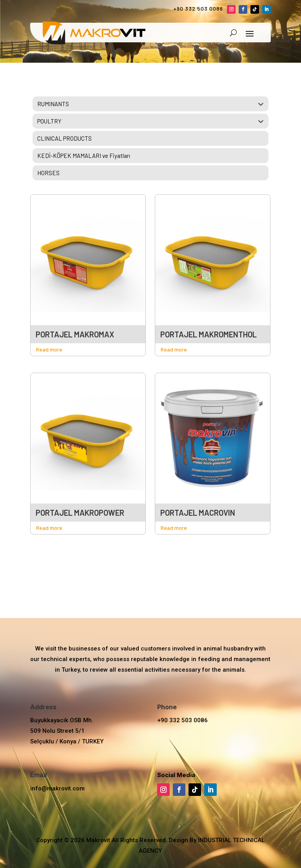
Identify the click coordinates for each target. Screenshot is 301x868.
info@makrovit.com (57, 788)
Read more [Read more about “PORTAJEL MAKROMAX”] (49, 349)
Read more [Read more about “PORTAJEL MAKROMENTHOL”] (174, 349)
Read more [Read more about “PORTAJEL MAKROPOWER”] (49, 528)
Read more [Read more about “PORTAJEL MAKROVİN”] (174, 528)
